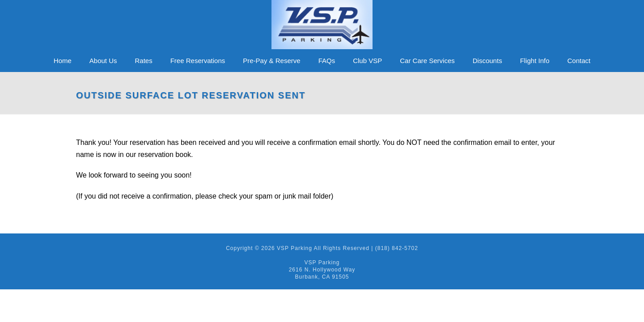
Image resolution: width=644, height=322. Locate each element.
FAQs (327, 61)
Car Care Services (427, 61)
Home (63, 61)
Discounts (487, 61)
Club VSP (367, 61)
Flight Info (535, 61)
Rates (144, 61)
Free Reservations (198, 61)
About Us (103, 61)
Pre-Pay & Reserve (271, 61)
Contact (579, 61)
